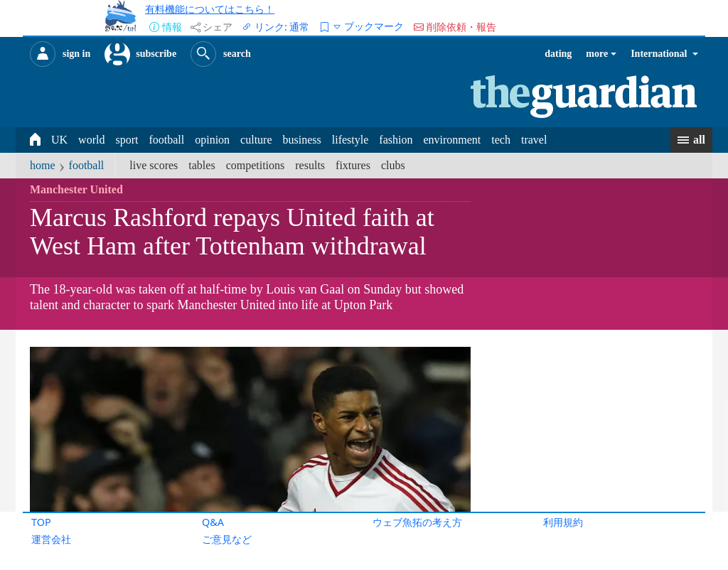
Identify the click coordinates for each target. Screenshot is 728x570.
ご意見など (227, 539)
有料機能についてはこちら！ (210, 9)
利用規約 (563, 522)
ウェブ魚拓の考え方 (417, 522)
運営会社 (51, 539)
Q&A (213, 522)
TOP (41, 522)
